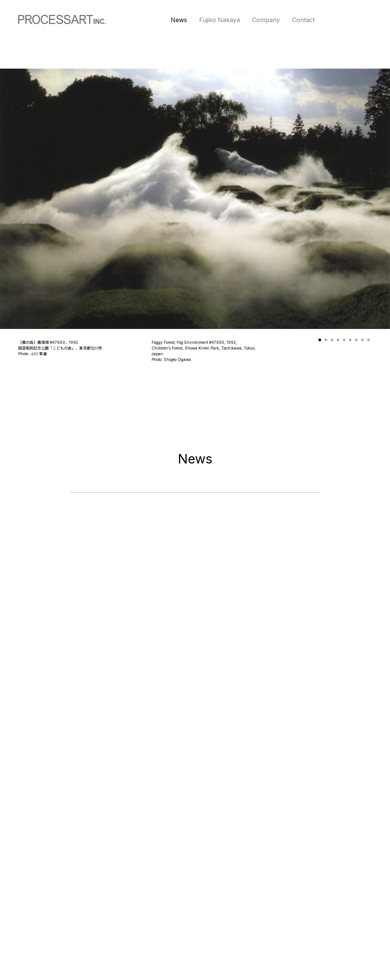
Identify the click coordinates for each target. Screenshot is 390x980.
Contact (303, 20)
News (179, 20)
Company (266, 20)
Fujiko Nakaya (220, 20)
